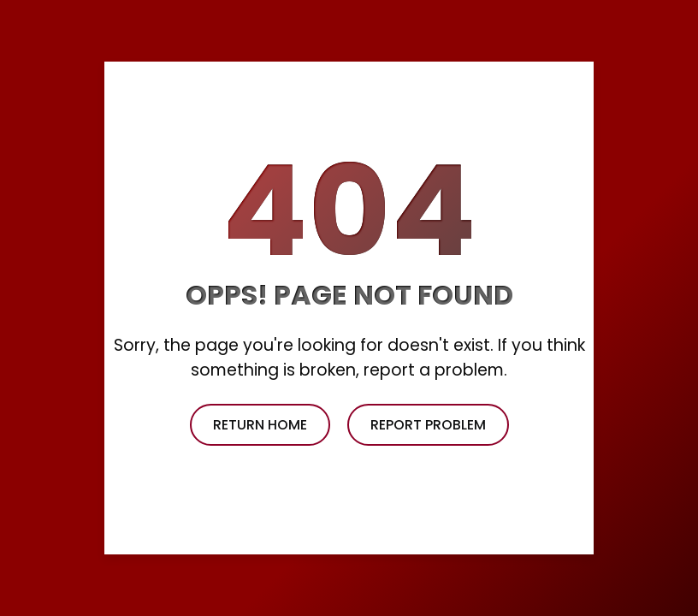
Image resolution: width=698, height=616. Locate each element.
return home (260, 425)
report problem (428, 425)
